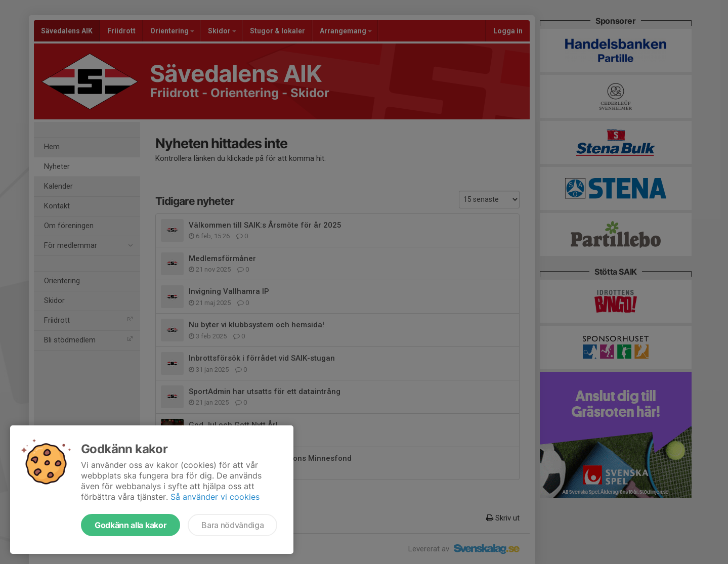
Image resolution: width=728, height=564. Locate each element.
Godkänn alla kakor (131, 525)
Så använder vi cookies (215, 497)
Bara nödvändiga (232, 525)
